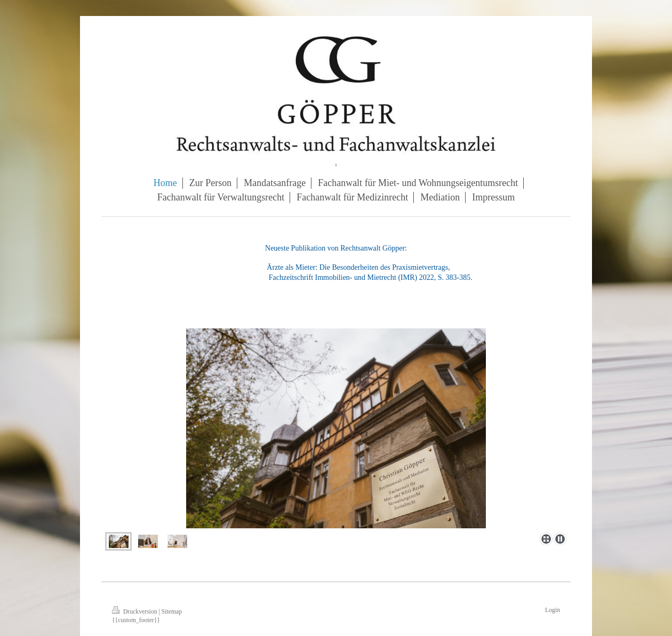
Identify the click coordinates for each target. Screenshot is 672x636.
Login (553, 610)
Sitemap (172, 612)
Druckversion (135, 612)
